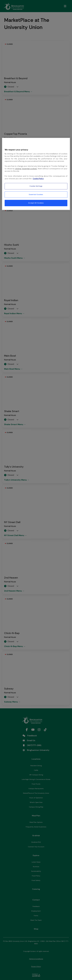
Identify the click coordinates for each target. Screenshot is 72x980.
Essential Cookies (36, 195)
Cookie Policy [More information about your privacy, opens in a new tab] (38, 179)
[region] (36, 174)
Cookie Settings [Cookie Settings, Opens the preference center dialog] (36, 186)
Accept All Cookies (36, 203)
